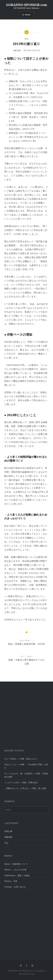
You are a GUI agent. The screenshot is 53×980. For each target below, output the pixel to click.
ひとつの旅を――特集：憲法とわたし (21, 759)
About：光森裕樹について (16, 864)
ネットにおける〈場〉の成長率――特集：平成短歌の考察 (26, 775)
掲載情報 (8, 837)
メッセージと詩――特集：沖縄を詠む (21, 782)
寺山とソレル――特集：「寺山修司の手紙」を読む (26, 766)
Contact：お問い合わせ (15, 887)
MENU (28, 15)
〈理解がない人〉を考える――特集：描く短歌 (25, 788)
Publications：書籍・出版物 (17, 875)
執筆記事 (8, 831)
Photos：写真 (11, 881)
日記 (26, 39)
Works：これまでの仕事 (15, 870)
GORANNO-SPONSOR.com (27, 5)
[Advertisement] (26, 714)
